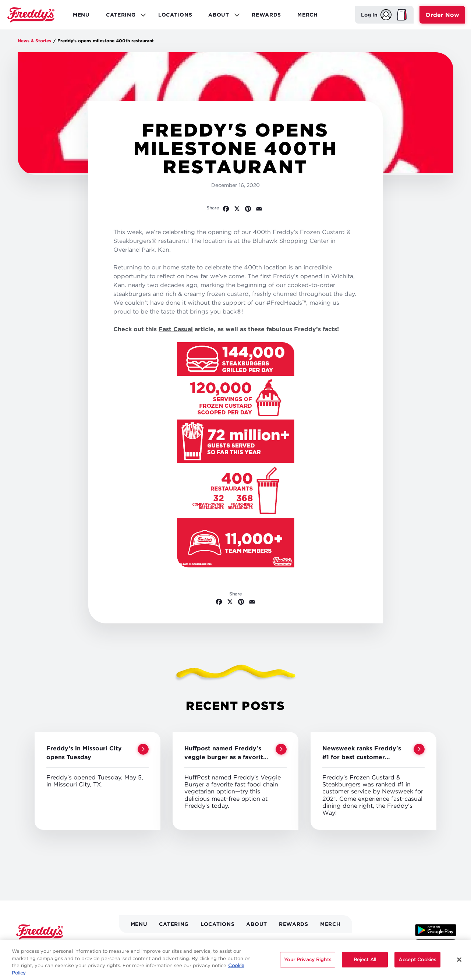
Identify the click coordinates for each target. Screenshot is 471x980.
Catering (174, 924)
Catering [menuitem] (123, 17)
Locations (217, 924)
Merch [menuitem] (308, 15)
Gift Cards (237, 943)
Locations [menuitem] (175, 15)
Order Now (442, 15)
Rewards (294, 924)
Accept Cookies (417, 966)
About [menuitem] (221, 17)
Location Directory (150, 943)
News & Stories (34, 41)
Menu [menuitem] (81, 15)
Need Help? (331, 943)
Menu (139, 924)
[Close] (459, 967)
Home (31, 15)
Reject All (365, 966)
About (257, 924)
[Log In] (376, 15)
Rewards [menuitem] (266, 15)
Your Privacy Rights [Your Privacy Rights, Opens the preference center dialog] (307, 966)
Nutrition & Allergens (283, 943)
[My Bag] (402, 15)
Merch (330, 924)
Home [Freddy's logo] (40, 932)
